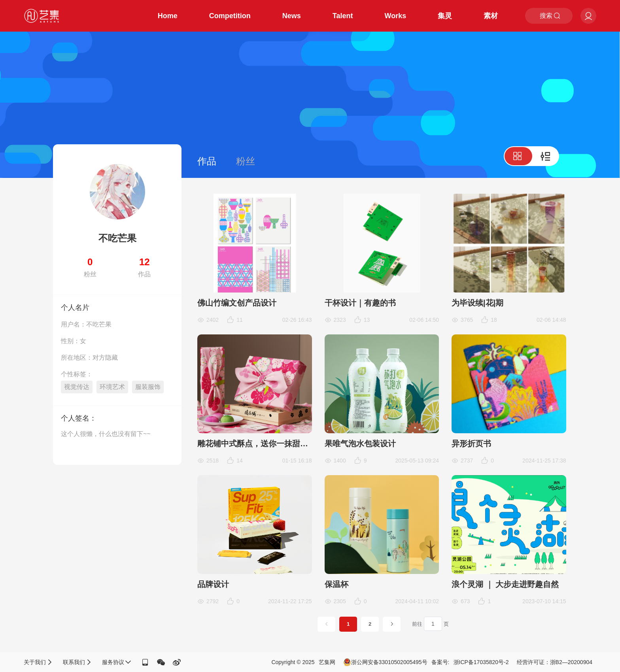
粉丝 (246, 161)
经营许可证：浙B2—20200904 (555, 662)
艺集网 (327, 662)
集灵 (445, 16)
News (292, 16)
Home (168, 16)
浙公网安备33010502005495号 (385, 662)
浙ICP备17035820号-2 (481, 662)
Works (396, 16)
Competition (230, 16)
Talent (343, 16)
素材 (491, 16)
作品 (207, 161)
